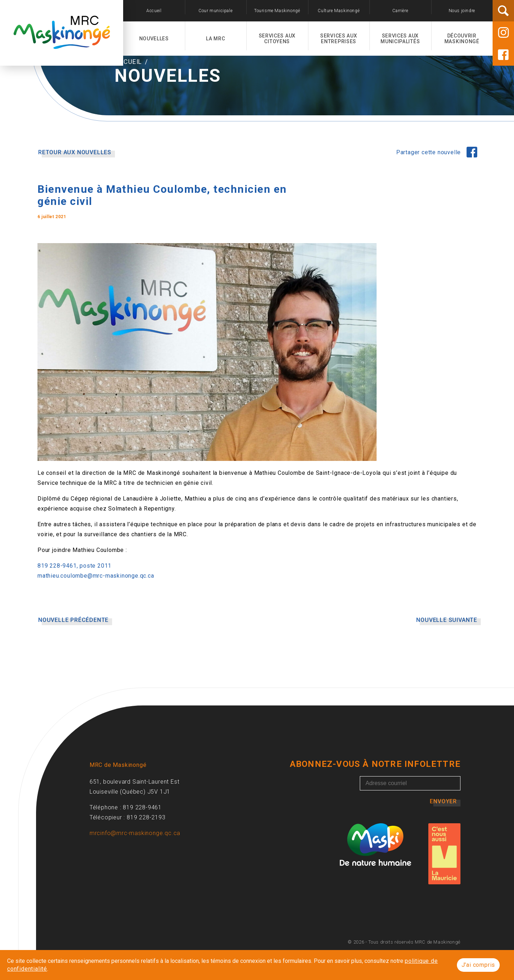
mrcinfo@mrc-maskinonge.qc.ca (135, 863)
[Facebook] (503, 55)
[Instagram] (503, 32)
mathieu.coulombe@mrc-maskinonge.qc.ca (96, 605)
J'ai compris (478, 965)
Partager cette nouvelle (429, 182)
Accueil (129, 91)
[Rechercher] (503, 11)
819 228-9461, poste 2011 (74, 595)
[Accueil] (62, 45)
